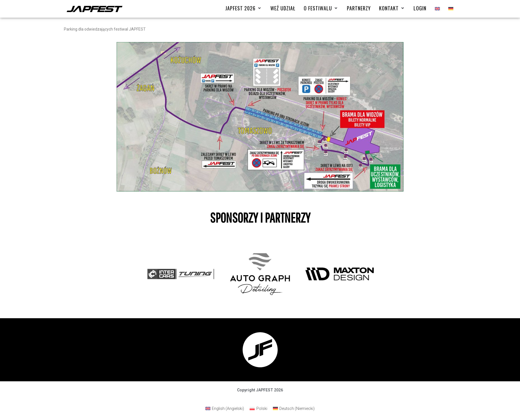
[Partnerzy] (359, 8)
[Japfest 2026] (244, 8)
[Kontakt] (392, 8)
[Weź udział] (283, 8)
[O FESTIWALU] (321, 8)
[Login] (420, 8)
